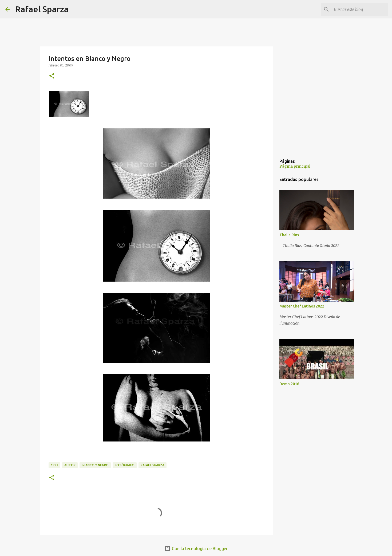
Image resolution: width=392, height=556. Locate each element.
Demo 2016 (289, 384)
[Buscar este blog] (360, 9)
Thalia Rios (289, 235)
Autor (70, 465)
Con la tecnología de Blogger (196, 549)
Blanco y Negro (95, 465)
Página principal (295, 166)
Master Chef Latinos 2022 (302, 306)
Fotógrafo (125, 465)
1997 (54, 465)
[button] (52, 76)
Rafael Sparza (42, 9)
